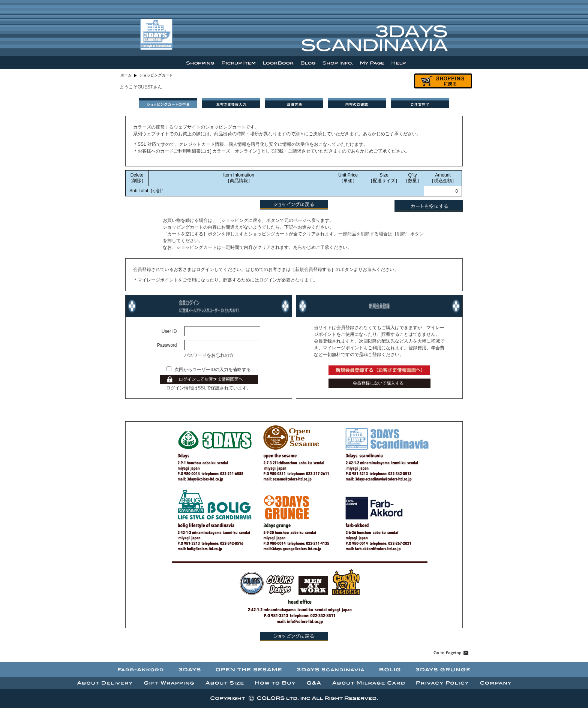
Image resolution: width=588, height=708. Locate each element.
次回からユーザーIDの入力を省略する (213, 370)
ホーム (126, 75)
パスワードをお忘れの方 (209, 355)
